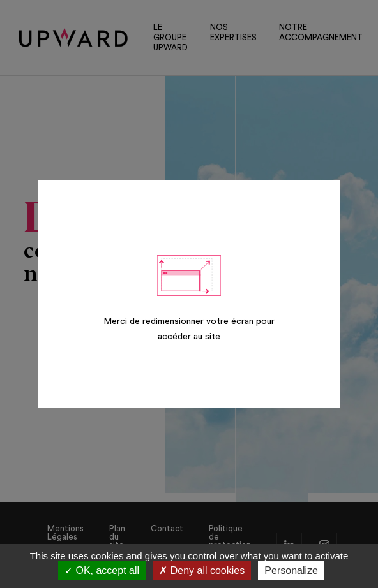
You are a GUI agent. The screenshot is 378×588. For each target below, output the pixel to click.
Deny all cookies (202, 570)
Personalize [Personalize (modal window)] (291, 570)
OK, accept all (102, 570)
